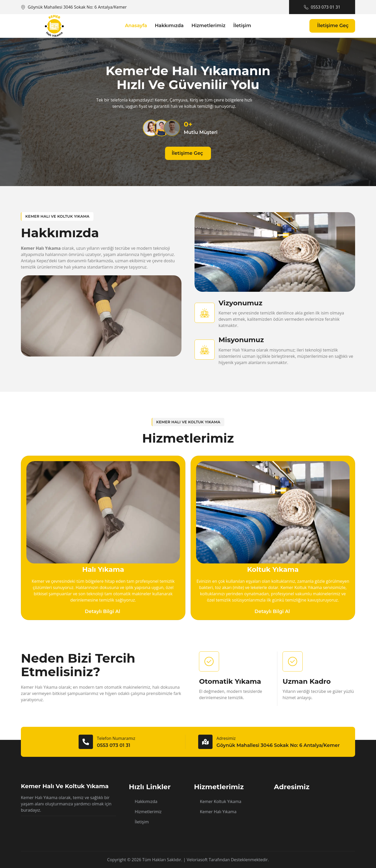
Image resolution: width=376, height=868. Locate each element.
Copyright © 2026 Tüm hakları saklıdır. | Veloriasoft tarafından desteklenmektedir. (188, 860)
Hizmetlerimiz (208, 26)
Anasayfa (136, 26)
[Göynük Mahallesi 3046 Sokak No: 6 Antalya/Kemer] (315, 810)
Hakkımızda (169, 26)
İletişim (242, 26)
